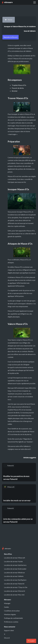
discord (27, 449)
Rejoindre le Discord (11, 37)
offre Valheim (24, 446)
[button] (35, 2)
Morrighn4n (19, 442)
